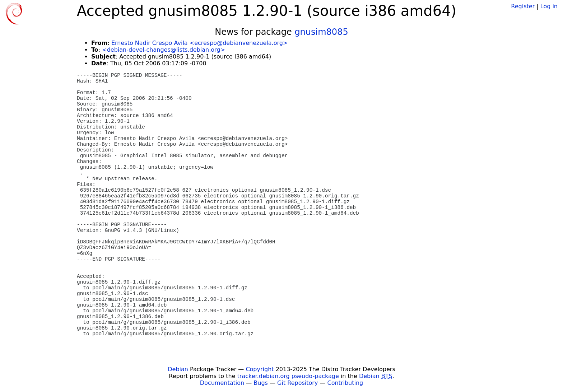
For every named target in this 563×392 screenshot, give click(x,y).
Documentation (222, 383)
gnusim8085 (321, 32)
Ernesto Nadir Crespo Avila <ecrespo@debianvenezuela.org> (199, 43)
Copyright (260, 369)
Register (523, 6)
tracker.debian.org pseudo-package (288, 376)
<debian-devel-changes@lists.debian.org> (164, 50)
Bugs (261, 383)
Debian (178, 369)
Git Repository (297, 383)
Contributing (345, 383)
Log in (549, 6)
